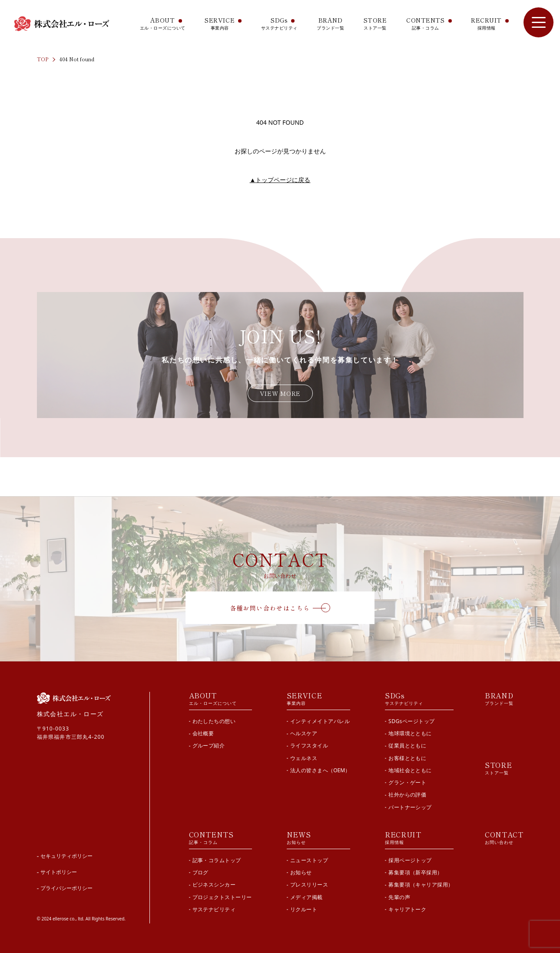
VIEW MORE (280, 393)
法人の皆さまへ (320, 770)
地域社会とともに (410, 770)
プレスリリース (309, 885)
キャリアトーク (407, 909)
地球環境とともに (410, 733)
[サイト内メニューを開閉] (538, 22)
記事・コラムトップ (217, 860)
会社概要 (203, 733)
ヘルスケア (304, 733)
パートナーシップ (410, 807)
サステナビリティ (214, 909)
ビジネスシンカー (214, 885)
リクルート (304, 909)
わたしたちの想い (214, 721)
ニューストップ (309, 860)
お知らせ (301, 872)
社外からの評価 (407, 795)
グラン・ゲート (407, 782)
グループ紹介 (209, 745)
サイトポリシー (59, 872)
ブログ (200, 872)
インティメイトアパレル (320, 721)
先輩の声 (399, 897)
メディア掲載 (307, 897)
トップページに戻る (280, 180)
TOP (43, 59)
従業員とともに (407, 745)
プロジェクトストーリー (222, 897)
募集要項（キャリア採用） (421, 885)
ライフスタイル (309, 745)
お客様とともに (407, 758)
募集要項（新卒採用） (416, 872)
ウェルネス (304, 758)
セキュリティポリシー (66, 856)
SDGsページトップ (412, 721)
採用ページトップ (410, 860)
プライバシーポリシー (66, 888)
